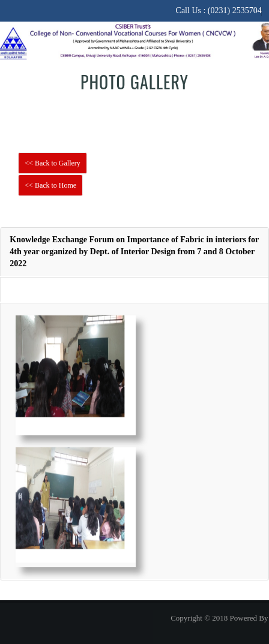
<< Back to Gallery (53, 163)
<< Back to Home (50, 185)
